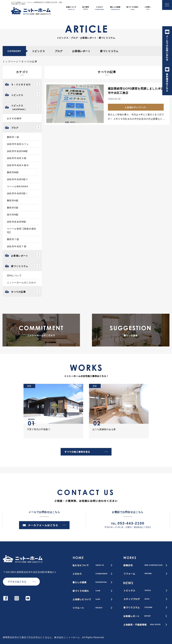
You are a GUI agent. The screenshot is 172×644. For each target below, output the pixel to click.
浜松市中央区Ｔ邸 (17, 246)
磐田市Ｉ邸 (13, 137)
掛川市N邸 (13, 215)
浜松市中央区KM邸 (17, 151)
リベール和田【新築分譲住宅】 (22, 231)
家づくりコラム (109, 51)
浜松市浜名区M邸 (17, 222)
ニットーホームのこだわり (22, 283)
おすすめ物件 (14, 118)
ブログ (59, 51)
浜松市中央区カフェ (18, 144)
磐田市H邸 (13, 201)
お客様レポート (81, 51)
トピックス (39, 51)
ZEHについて (14, 276)
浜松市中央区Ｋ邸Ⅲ (18, 165)
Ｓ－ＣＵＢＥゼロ (21, 85)
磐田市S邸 (13, 208)
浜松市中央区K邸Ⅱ (18, 179)
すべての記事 (18, 292)
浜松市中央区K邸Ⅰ (18, 193)
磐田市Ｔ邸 (13, 239)
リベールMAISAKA (18, 186)
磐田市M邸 (13, 172)
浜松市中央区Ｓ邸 (17, 158)
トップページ (11, 62)
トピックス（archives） (19, 107)
